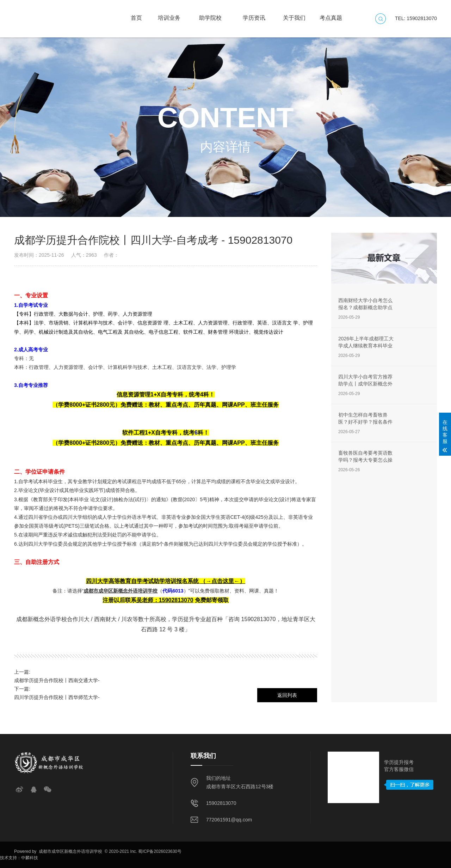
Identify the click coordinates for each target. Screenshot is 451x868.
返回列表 (287, 695)
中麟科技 (30, 858)
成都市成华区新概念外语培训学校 (70, 851)
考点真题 (331, 14)
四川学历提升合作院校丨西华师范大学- (57, 697)
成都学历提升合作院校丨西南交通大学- (57, 680)
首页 (136, 14)
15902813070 (221, 803)
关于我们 (294, 14)
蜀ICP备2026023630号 (160, 851)
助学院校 (210, 14)
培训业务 (169, 14)
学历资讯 (254, 14)
